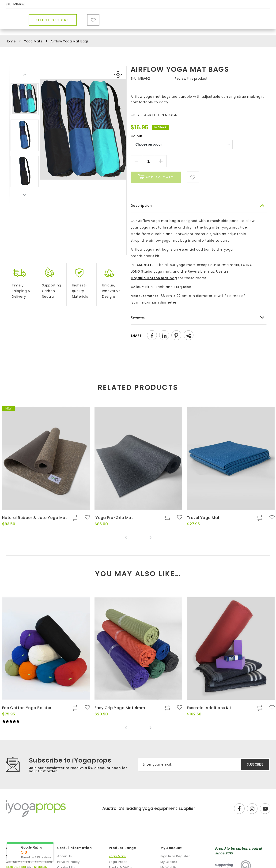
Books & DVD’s (152, 28)
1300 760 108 (257, 5)
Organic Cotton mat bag (154, 278)
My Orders (169, 862)
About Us (64, 856)
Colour (136, 136)
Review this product (191, 79)
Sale (188, 28)
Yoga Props (109, 28)
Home (11, 41)
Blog (209, 28)
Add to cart (156, 177)
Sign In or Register (175, 856)
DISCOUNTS (223, 5)
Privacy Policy (68, 862)
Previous (25, 75)
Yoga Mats (69, 28)
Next (25, 195)
